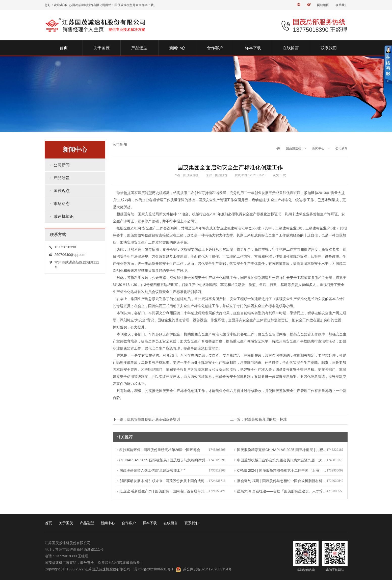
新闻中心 (318, 148)
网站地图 (323, 5)
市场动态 (62, 204)
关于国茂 (66, 523)
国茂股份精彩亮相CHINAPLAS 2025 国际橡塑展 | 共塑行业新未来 (280, 450)
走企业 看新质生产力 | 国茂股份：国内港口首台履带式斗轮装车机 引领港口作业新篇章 (163, 491)
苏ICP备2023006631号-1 (154, 569)
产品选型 (87, 523)
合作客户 (129, 523)
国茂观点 (62, 191)
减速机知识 (64, 216)
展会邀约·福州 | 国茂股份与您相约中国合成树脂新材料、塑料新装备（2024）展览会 (280, 481)
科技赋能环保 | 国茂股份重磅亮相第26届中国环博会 (159, 450)
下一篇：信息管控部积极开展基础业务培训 (146, 419)
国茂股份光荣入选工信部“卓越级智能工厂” (151, 470)
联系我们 (342, 5)
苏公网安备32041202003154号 (207, 569)
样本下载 (150, 523)
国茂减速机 (294, 148)
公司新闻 (62, 165)
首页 (48, 523)
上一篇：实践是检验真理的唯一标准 (258, 419)
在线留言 (171, 523)
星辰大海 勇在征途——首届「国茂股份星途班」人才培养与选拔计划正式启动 (280, 491)
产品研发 (62, 178)
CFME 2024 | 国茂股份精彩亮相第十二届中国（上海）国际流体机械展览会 (280, 470)
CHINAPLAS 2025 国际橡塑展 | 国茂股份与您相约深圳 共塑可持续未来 (163, 460)
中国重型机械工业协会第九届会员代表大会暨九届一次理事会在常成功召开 (280, 460)
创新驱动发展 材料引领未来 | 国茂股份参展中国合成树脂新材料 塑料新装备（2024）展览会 (163, 481)
